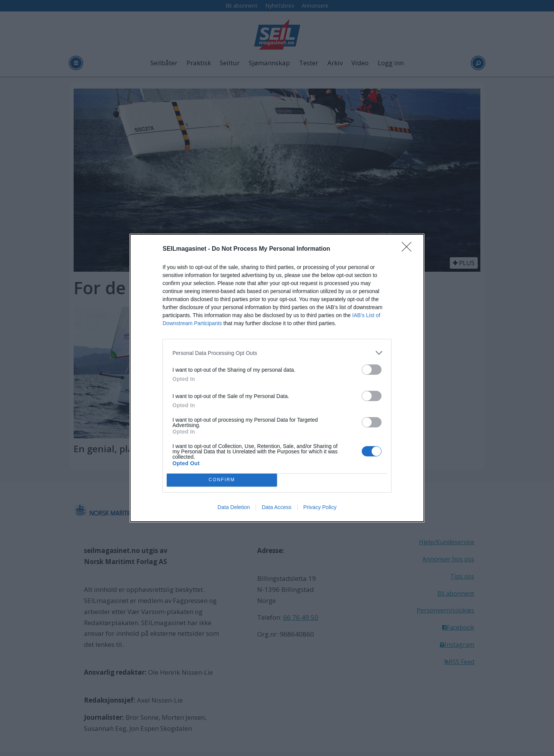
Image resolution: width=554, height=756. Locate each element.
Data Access (277, 507)
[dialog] (277, 378)
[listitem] (277, 353)
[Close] (409, 249)
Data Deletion (234, 507)
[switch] (372, 370)
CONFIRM (222, 480)
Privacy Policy (320, 507)
